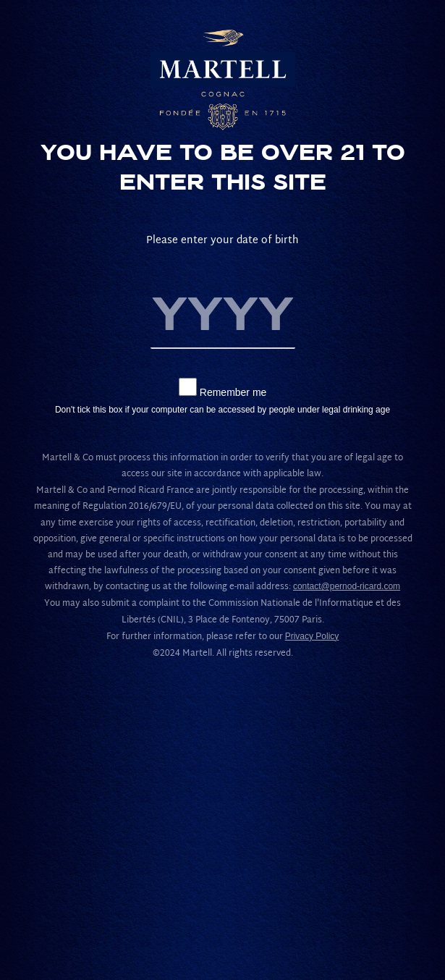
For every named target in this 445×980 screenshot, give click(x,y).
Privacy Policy (312, 636)
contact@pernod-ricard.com (347, 586)
